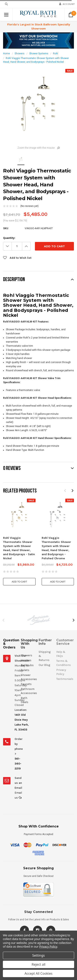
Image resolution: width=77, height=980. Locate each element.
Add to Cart (19, 582)
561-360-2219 (18, 764)
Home (6, 54)
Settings (38, 955)
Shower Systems (39, 54)
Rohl (56, 54)
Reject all (38, 964)
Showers (20, 54)
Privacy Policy (48, 946)
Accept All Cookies (39, 973)
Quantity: (9, 238)
